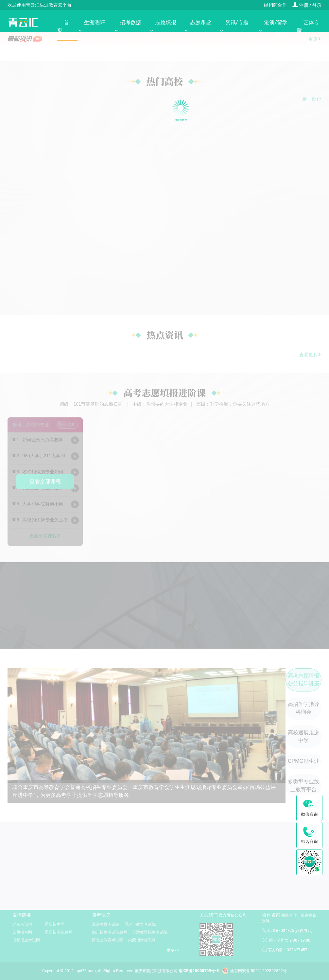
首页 (63, 26)
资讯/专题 (234, 26)
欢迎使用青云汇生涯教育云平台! (40, 5)
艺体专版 (308, 26)
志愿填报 (163, 26)
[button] (17, 64)
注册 (300, 5)
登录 (317, 5)
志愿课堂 (197, 26)
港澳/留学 (273, 26)
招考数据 (127, 26)
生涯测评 (91, 26)
